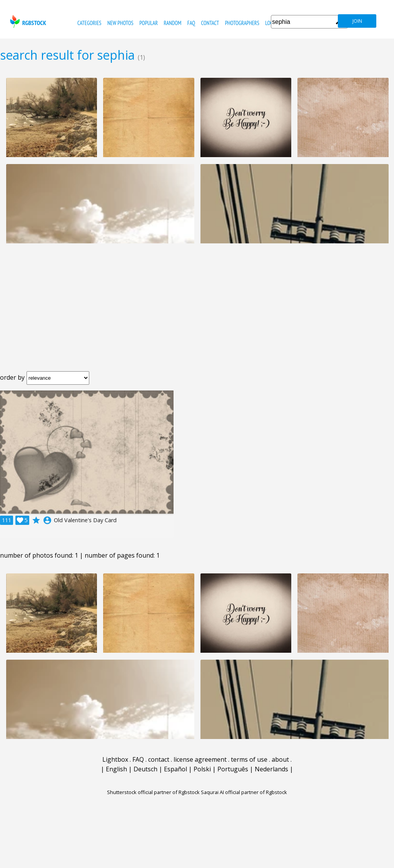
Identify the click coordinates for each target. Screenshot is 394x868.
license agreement (200, 759)
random (173, 23)
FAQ (191, 23)
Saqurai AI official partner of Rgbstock (244, 792)
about (280, 759)
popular (149, 23)
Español (175, 769)
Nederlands (271, 769)
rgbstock (27, 21)
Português (233, 769)
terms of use (249, 759)
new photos (120, 23)
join (357, 21)
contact (210, 23)
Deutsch (145, 769)
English (116, 769)
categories (89, 23)
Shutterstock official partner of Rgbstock (153, 792)
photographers (242, 23)
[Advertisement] (197, 313)
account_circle (47, 520)
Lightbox (115, 759)
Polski (202, 769)
